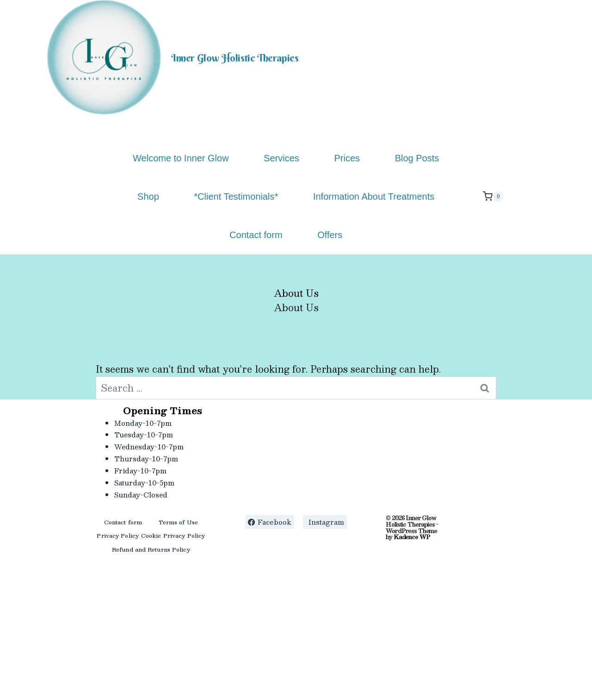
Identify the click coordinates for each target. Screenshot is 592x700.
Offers (330, 235)
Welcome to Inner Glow (181, 158)
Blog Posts (417, 158)
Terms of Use (178, 522)
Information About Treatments (374, 196)
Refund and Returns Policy (151, 549)
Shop (148, 196)
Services (281, 158)
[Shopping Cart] (493, 196)
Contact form (256, 235)
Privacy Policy (118, 535)
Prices (347, 158)
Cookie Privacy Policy (173, 535)
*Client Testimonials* (236, 196)
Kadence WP (412, 537)
